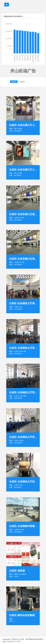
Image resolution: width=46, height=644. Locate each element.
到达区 (22, 82)
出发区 (14, 82)
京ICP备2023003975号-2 (35, 639)
